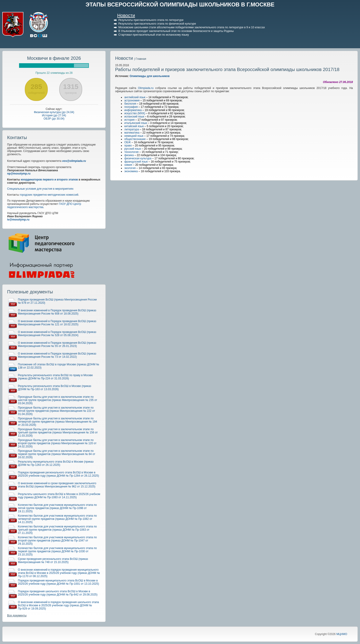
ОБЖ (127, 142)
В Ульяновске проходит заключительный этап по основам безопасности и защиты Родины (176, 31)
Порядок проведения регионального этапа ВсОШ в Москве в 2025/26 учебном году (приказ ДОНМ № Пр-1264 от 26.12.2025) (58, 474)
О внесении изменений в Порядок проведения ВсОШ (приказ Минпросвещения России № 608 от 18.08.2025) (57, 312)
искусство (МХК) (135, 113)
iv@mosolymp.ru (18, 220)
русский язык (132, 149)
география (131, 107)
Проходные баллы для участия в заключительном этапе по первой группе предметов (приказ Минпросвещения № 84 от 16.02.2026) (57, 454)
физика (129, 155)
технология (131, 152)
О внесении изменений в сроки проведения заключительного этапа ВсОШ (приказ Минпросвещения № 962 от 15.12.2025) (57, 485)
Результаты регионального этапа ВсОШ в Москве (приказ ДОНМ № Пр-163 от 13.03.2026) (55, 388)
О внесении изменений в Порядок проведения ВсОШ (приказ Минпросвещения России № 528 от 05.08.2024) (57, 334)
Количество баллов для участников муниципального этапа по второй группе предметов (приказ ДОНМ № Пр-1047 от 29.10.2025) (57, 541)
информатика (133, 110)
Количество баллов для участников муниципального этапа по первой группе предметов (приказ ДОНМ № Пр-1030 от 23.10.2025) (57, 551)
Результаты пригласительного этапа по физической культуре (157, 24)
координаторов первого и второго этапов (49, 180)
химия (128, 165)
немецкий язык (134, 136)
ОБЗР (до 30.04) (54, 119)
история (129, 120)
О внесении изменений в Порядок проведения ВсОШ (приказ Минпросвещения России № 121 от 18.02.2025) (57, 323)
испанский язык (134, 117)
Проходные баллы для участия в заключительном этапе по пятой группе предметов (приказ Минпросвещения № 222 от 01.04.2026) (56, 411)
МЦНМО (342, 634)
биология (130, 104)
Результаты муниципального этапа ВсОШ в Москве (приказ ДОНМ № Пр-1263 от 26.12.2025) (56, 463)
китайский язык (134, 126)
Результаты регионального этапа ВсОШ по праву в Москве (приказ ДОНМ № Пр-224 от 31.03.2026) (55, 377)
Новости (126, 15)
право (128, 146)
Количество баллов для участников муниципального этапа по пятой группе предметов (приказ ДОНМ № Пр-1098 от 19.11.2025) (57, 508)
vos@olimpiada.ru (74, 161)
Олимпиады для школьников (149, 76)
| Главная (140, 59)
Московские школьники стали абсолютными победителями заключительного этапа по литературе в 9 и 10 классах (191, 27)
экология (130, 168)
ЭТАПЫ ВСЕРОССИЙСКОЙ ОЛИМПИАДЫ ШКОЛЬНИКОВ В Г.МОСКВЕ (180, 4)
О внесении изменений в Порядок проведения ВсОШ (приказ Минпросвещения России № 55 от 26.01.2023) (57, 344)
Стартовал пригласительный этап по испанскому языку (153, 35)
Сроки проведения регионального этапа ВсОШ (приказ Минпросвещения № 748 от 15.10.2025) (53, 561)
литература (132, 129)
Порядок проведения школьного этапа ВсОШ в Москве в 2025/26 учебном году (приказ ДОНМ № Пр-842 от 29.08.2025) (58, 593)
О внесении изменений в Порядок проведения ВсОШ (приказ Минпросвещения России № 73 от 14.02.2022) (57, 355)
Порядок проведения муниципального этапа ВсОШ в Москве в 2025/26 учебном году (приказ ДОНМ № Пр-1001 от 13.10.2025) (58, 582)
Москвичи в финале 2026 (54, 58)
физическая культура (138, 158)
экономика (131, 171)
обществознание (135, 139)
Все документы (17, 615)
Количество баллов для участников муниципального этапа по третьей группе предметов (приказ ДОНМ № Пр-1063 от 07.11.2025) (57, 530)
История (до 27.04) (54, 115)
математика (132, 133)
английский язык (135, 97)
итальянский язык (136, 123)
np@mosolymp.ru (19, 174)
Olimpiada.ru (146, 88)
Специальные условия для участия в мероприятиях (40, 189)
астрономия (132, 100)
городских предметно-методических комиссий (49, 195)
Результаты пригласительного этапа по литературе (151, 20)
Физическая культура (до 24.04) (54, 112)
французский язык (136, 162)
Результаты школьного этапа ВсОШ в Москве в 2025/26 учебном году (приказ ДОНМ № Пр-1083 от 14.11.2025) (59, 496)
